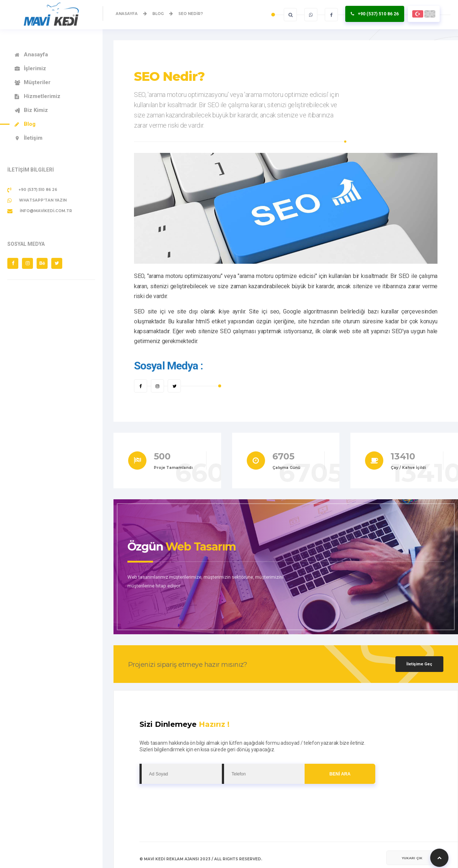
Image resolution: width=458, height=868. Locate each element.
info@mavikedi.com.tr (40, 211)
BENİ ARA (340, 774)
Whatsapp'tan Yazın (37, 200)
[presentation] (195, 802)
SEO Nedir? (169, 76)
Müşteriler (37, 82)
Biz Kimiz (36, 110)
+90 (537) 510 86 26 (378, 14)
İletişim (33, 138)
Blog (30, 124)
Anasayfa (36, 55)
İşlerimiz (35, 68)
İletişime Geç (419, 664)
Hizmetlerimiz (42, 96)
